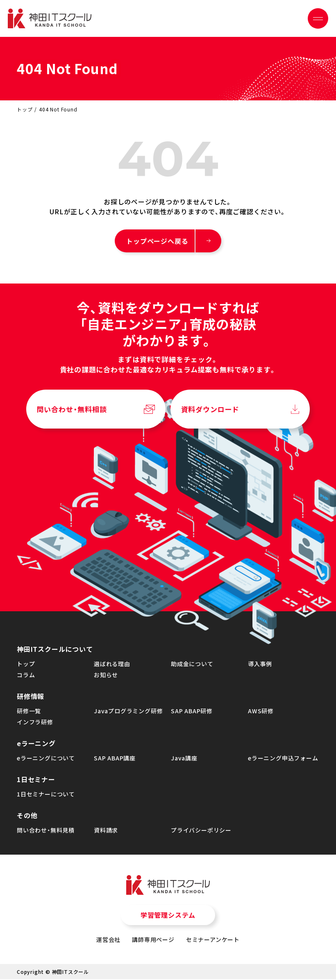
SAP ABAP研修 (192, 713)
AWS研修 (261, 713)
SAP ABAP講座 (115, 760)
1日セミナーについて (46, 796)
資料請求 (106, 832)
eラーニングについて (46, 760)
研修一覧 (29, 713)
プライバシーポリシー (201, 832)
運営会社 (108, 941)
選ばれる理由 (112, 666)
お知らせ (106, 677)
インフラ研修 (35, 724)
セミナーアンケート (213, 941)
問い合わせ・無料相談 (72, 412)
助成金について (192, 666)
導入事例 (260, 666)
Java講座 (184, 760)
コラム (26, 677)
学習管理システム (168, 917)
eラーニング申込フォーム (283, 760)
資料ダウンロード (210, 412)
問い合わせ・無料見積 (46, 832)
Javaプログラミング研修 (128, 713)
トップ (25, 109)
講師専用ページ (153, 941)
